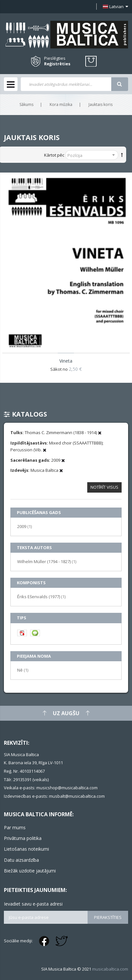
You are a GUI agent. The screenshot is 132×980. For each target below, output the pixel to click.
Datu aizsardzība (21, 860)
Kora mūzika (61, 104)
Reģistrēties (57, 64)
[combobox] (66, 84)
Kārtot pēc (54, 155)
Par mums (15, 827)
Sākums (26, 104)
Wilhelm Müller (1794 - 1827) (47, 561)
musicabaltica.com (110, 969)
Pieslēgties (55, 58)
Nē (23, 670)
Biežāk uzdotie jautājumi (30, 871)
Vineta (66, 361)
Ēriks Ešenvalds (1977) (41, 596)
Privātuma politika (23, 838)
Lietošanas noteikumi (26, 849)
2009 (24, 526)
